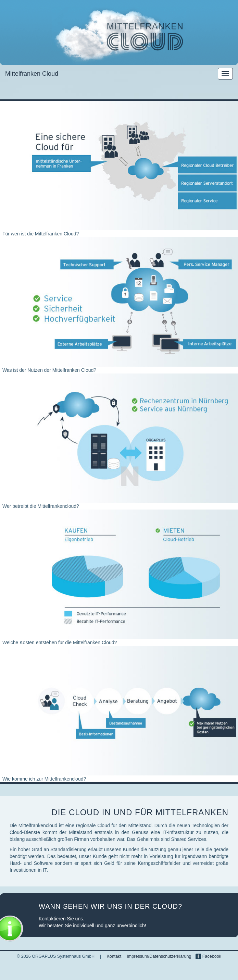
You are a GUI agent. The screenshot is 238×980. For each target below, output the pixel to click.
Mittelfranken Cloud (32, 74)
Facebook (208, 956)
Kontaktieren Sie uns (61, 919)
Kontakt (114, 956)
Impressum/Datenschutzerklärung (159, 956)
